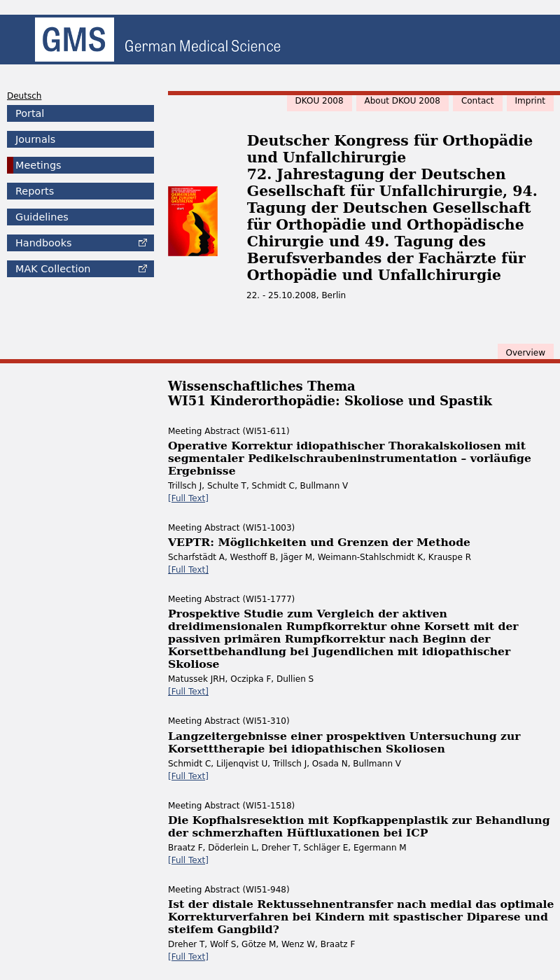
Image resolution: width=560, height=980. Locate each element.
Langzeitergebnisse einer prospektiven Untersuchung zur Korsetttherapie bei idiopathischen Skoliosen (344, 742)
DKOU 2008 (320, 101)
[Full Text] (188, 498)
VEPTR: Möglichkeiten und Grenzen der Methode (319, 542)
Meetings (38, 165)
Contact (478, 101)
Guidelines (42, 217)
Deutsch (24, 96)
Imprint (530, 101)
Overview (526, 353)
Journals (35, 139)
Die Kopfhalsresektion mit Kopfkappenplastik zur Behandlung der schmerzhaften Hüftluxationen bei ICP (359, 826)
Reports (35, 191)
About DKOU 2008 (402, 101)
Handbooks (43, 243)
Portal (30, 113)
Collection (53, 269)
